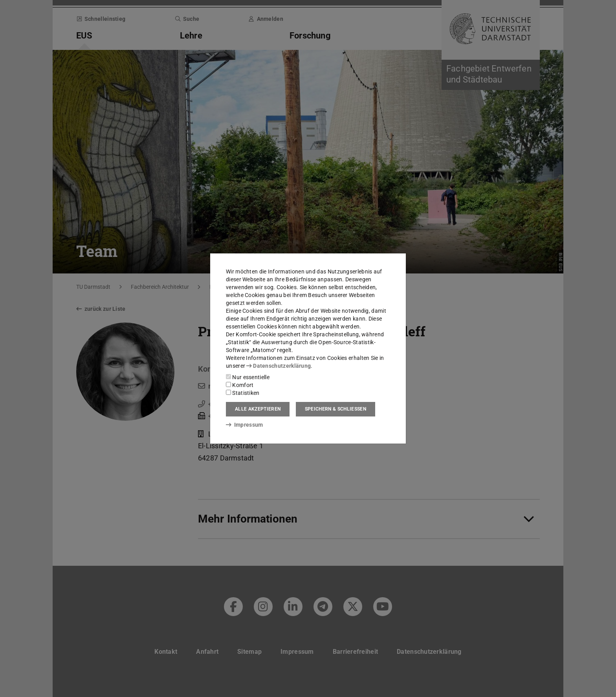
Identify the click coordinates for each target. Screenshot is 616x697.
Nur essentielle (248, 377)
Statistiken (243, 393)
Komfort (240, 385)
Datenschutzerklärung (279, 366)
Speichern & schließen (335, 409)
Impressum (245, 425)
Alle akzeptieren (258, 409)
